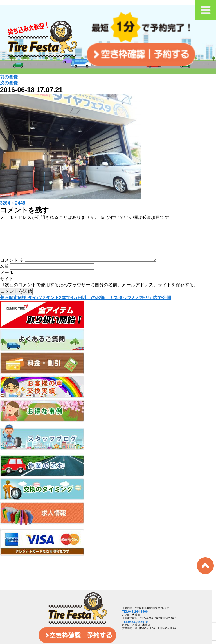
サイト (7, 288)
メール (7, 282)
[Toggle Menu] (206, 10)
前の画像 (9, 77)
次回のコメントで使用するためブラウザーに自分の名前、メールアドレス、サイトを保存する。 (102, 294)
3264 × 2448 (13, 203)
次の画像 (9, 83)
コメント (12, 269)
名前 (4, 275)
